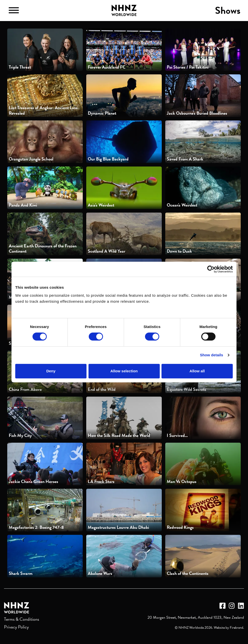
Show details (212, 355)
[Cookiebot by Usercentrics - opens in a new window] (211, 269)
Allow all (197, 371)
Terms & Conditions (21, 619)
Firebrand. (237, 628)
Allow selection (124, 371)
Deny (51, 371)
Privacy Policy (16, 627)
